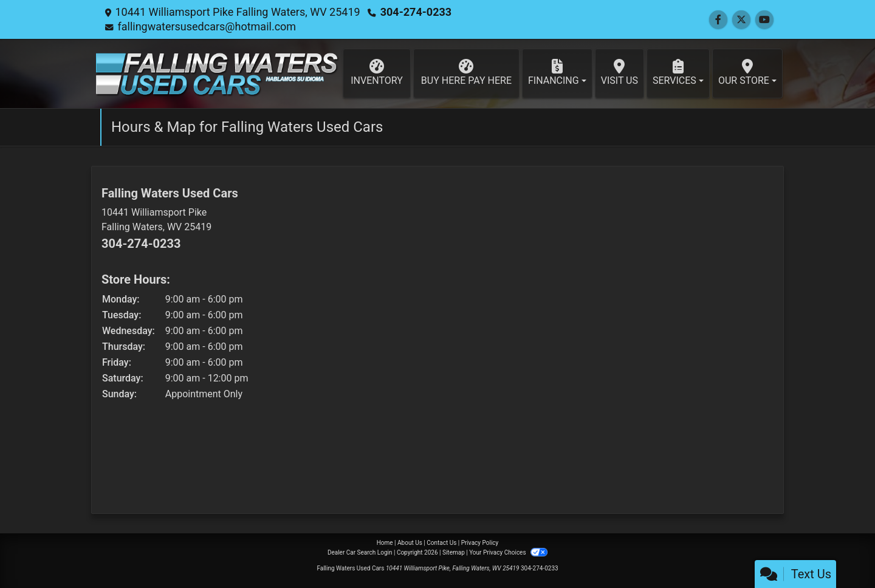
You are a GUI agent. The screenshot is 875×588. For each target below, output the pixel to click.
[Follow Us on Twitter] (741, 20)
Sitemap (454, 552)
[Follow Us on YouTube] (764, 20)
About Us (410, 543)
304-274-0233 (416, 12)
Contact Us (441, 543)
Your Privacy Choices (508, 552)
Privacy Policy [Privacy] (480, 543)
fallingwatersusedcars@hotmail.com (207, 26)
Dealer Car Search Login (360, 552)
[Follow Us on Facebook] (718, 20)
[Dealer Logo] (216, 73)
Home (385, 543)
